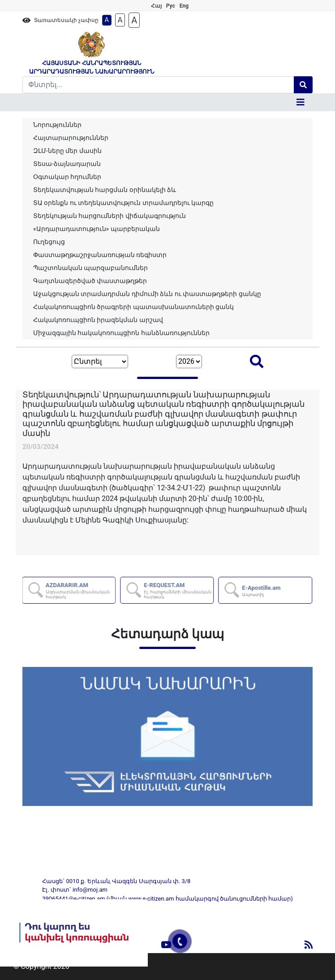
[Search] (158, 85)
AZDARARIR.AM (81, 590)
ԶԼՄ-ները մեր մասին (67, 151)
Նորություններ (57, 125)
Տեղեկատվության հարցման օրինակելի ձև (105, 190)
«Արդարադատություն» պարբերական (97, 229)
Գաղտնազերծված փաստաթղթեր (90, 281)
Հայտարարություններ (71, 138)
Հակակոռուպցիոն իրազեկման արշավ (98, 320)
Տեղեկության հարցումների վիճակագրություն (110, 216)
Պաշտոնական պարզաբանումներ (90, 268)
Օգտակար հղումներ (67, 177)
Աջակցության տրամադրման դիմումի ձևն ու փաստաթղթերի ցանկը (147, 294)
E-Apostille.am (262, 591)
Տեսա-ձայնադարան (67, 164)
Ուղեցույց (49, 242)
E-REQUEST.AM (179, 590)
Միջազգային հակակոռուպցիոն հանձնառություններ (121, 333)
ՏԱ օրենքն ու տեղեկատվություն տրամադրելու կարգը (123, 203)
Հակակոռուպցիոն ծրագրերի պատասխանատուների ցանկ (133, 307)
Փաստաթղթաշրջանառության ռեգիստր (100, 255)
